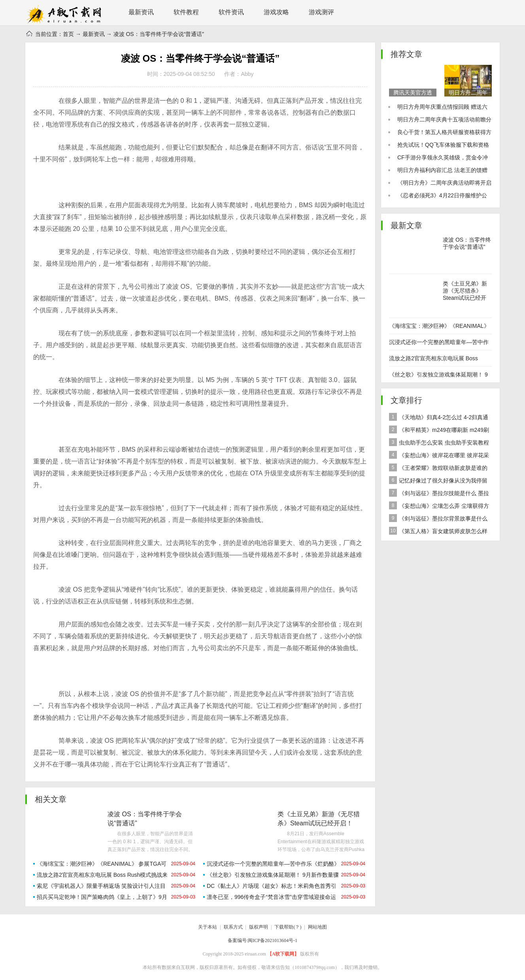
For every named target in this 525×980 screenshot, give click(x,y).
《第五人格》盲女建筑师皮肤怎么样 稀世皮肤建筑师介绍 (438, 532)
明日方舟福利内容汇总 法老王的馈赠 (442, 170)
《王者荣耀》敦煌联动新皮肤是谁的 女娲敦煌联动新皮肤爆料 (438, 469)
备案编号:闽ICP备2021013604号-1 (262, 940)
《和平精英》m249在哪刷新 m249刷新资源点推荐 (439, 431)
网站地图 (317, 927)
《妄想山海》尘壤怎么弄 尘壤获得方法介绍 (439, 507)
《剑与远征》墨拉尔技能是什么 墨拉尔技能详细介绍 (439, 494)
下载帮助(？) (288, 927)
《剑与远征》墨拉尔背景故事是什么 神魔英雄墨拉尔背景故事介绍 (438, 519)
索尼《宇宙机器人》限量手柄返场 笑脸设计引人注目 (101, 886)
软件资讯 (231, 12)
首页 (68, 34)
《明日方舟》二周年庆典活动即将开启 (444, 183)
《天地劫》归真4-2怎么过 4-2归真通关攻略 (439, 418)
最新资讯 (141, 12)
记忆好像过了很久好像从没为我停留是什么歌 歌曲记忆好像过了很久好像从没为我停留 (440, 481)
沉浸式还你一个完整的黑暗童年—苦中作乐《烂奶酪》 (273, 864)
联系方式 (233, 927)
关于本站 (208, 927)
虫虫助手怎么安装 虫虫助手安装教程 (439, 442)
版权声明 (259, 927)
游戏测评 (321, 12)
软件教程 (186, 12)
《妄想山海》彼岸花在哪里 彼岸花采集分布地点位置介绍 (439, 456)
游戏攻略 (276, 12)
